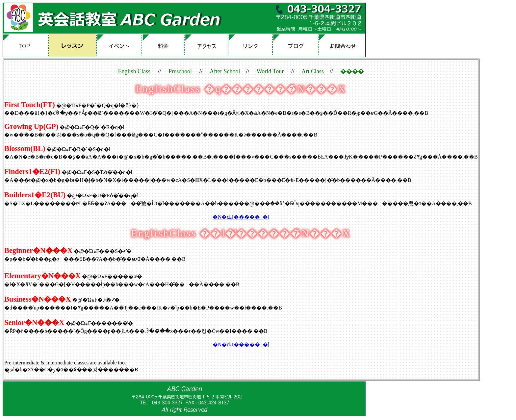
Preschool (180, 71)
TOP (27, 45)
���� (166, 45)
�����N (252, 45)
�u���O (297, 45)
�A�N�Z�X (209, 45)
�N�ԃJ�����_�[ (241, 217)
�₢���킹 (342, 45)
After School (225, 71)
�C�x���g (121, 45)
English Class (134, 71)
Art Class (313, 71)
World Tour (270, 71)
